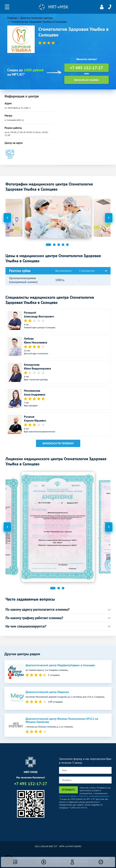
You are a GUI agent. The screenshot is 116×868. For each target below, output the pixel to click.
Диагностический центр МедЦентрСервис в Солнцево (60, 665)
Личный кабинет (102, 7)
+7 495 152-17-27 (110, 7)
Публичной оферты (68, 796)
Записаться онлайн (86, 80)
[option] (58, 218)
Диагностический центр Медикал (47, 692)
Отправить (68, 790)
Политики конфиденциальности (94, 796)
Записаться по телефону (58, 443)
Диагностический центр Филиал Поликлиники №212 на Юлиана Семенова (62, 720)
